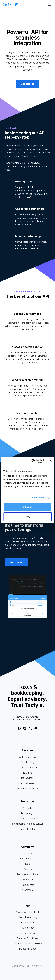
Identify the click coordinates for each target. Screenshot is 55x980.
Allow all (27, 507)
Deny (27, 517)
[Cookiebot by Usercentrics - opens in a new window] (33, 461)
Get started (27, 84)
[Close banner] (51, 461)
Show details (39, 498)
